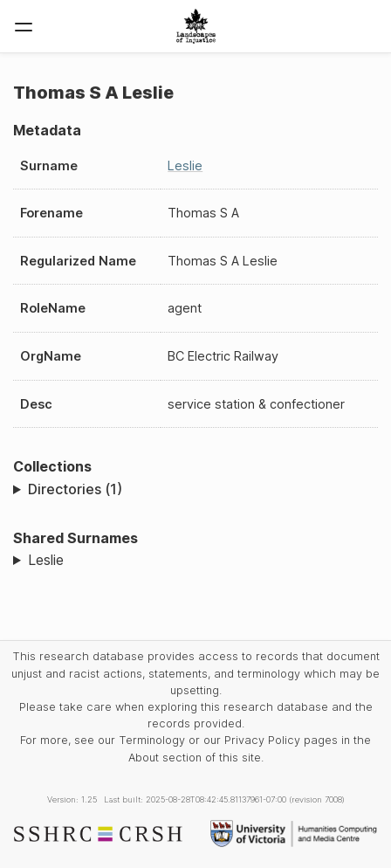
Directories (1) (75, 489)
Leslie (185, 165)
